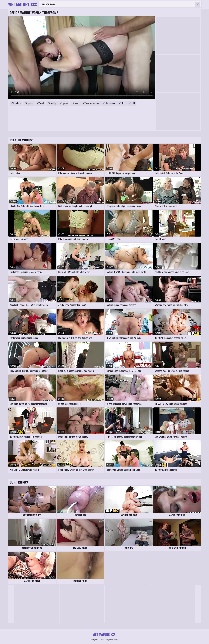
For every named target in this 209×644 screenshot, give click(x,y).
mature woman (93, 103)
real (42, 103)
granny (31, 103)
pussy (65, 103)
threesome (111, 103)
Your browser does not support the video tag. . (82, 58)
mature (18, 103)
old (133, 103)
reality (53, 103)
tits (124, 103)
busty (77, 103)
